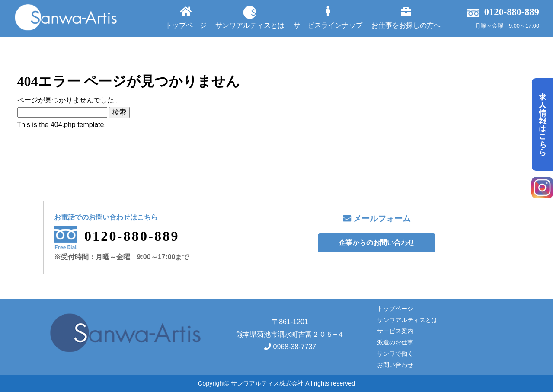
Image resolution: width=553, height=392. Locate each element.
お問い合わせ (395, 365)
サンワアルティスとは (250, 17)
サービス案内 (395, 331)
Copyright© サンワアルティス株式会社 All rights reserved (276, 383)
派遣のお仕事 (395, 342)
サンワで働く (395, 354)
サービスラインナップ (328, 18)
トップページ (186, 18)
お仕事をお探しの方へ (406, 18)
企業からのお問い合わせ (377, 243)
